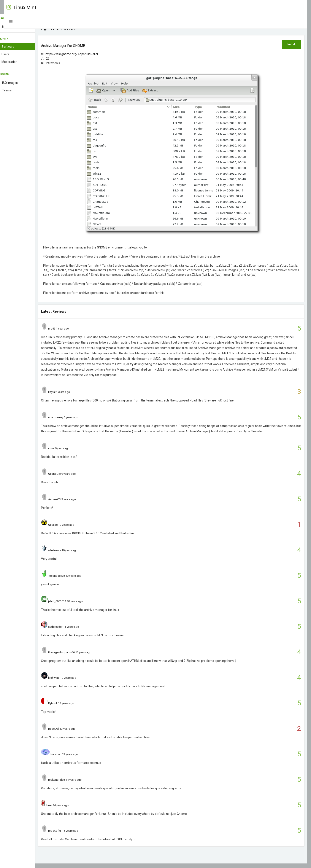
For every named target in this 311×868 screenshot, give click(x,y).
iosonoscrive (71, 580)
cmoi (66, 453)
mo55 (66, 333)
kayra (66, 396)
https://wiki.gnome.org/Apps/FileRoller (87, 54)
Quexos (68, 529)
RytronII (67, 708)
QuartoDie (69, 478)
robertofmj (70, 835)
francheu (71, 759)
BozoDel (68, 733)
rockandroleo (71, 784)
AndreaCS (69, 504)
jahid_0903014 (72, 606)
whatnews (69, 555)
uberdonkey (70, 422)
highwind (69, 682)
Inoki (64, 810)
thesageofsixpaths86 (76, 657)
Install (291, 44)
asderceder (70, 631)
